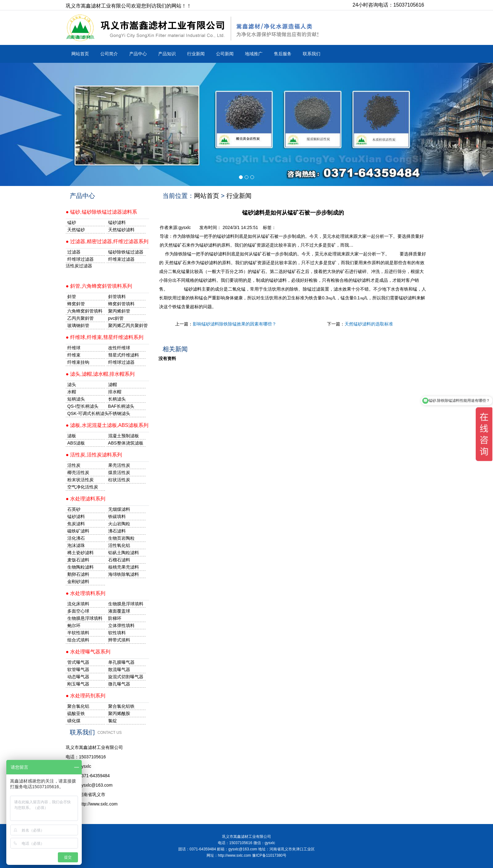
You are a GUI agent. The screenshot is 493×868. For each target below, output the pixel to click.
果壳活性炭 (119, 465)
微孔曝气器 (119, 684)
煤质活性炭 (119, 472)
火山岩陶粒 (119, 524)
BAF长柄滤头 (121, 406)
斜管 (72, 297)
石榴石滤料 (119, 560)
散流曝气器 (119, 669)
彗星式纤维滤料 (124, 355)
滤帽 (113, 385)
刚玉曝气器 (78, 684)
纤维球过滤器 (80, 259)
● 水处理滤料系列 (86, 499)
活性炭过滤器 (79, 266)
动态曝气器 (78, 677)
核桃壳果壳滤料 (124, 567)
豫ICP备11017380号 (269, 855)
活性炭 (74, 465)
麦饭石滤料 (78, 560)
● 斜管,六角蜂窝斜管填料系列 (99, 286)
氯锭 (113, 721)
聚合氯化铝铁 (121, 706)
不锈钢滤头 (119, 413)
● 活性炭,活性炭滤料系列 (94, 455)
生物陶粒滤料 (80, 567)
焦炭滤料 (76, 524)
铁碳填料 (117, 516)
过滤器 (74, 252)
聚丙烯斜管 (119, 311)
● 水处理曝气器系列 (88, 652)
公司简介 (109, 54)
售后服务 (283, 54)
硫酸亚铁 (76, 713)
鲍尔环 (74, 625)
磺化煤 (74, 721)
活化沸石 (76, 538)
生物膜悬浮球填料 (126, 604)
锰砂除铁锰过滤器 (126, 252)
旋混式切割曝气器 (126, 677)
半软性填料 (78, 633)
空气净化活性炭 (83, 487)
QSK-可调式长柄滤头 (86, 413)
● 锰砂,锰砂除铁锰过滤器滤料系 (101, 212)
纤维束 (74, 355)
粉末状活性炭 (80, 480)
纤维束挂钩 (78, 362)
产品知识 (167, 54)
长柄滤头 (117, 399)
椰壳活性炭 (78, 472)
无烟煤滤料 (119, 509)
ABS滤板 (76, 443)
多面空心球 (78, 611)
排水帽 (115, 392)
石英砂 (74, 509)
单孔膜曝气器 (121, 662)
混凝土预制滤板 (124, 436)
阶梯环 (115, 618)
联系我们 (312, 54)
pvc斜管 (116, 318)
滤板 (72, 436)
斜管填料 (117, 297)
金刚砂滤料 (78, 581)
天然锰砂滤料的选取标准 (369, 324)
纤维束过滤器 (121, 259)
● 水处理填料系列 (86, 593)
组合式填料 (78, 640)
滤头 (72, 385)
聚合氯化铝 (78, 706)
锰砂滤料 (76, 516)
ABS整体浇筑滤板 (126, 443)
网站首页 (80, 54)
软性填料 (117, 633)
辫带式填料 (119, 640)
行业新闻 (196, 54)
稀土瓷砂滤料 (80, 553)
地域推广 (254, 54)
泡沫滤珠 (76, 545)
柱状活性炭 (119, 480)
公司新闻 (225, 54)
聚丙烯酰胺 (119, 713)
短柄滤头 (76, 399)
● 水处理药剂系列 (86, 696)
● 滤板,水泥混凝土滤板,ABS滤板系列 (107, 425)
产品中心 (138, 54)
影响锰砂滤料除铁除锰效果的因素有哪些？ (235, 324)
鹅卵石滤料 (78, 574)
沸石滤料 (117, 531)
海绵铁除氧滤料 (124, 574)
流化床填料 (78, 604)
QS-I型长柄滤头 (83, 406)
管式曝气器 (78, 662)
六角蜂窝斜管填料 (85, 311)
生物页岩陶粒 (121, 538)
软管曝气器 (78, 669)
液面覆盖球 (119, 611)
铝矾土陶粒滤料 (124, 553)
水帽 (72, 392)
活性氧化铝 (119, 545)
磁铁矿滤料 (78, 531)
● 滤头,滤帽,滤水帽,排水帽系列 (100, 374)
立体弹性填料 (121, 625)
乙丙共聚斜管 (80, 318)
